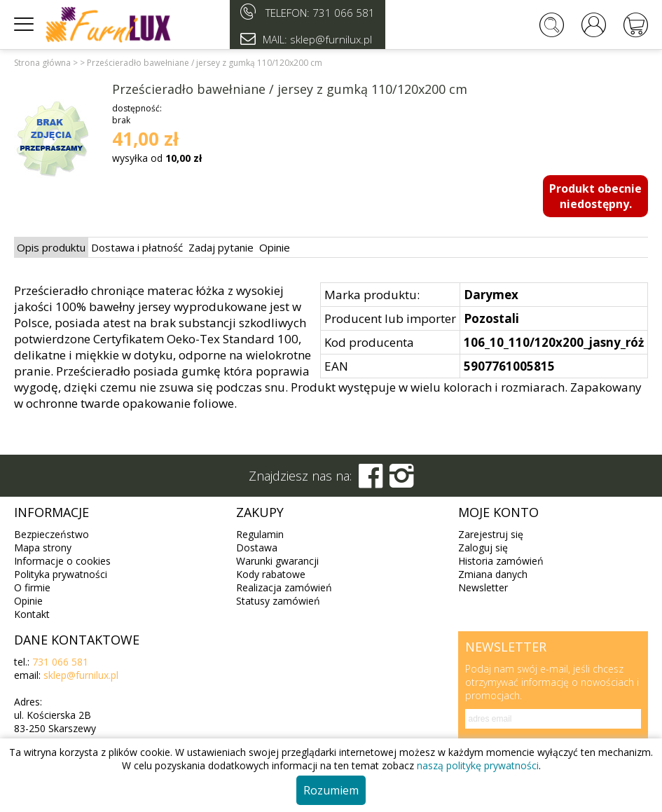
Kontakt (32, 614)
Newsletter (483, 587)
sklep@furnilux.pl (81, 675)
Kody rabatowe (271, 574)
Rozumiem (331, 790)
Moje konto (498, 512)
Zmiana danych (493, 574)
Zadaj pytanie (221, 247)
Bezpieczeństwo (51, 534)
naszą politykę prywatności (478, 765)
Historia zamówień (501, 561)
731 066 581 (344, 13)
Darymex (491, 295)
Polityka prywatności (61, 574)
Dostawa (257, 548)
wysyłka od (157, 158)
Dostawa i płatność (137, 247)
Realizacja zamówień (284, 587)
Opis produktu (51, 247)
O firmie (32, 587)
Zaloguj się (483, 548)
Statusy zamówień (278, 601)
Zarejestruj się (491, 534)
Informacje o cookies (62, 561)
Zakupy (260, 512)
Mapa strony (43, 548)
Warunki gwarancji (277, 561)
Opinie (275, 247)
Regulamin (260, 534)
